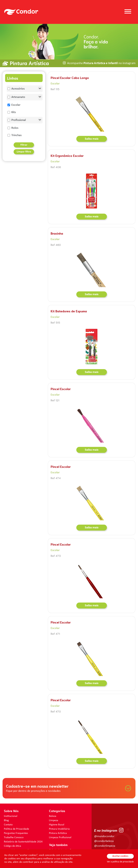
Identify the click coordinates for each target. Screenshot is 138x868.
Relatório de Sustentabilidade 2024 (23, 842)
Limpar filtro (24, 152)
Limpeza (54, 820)
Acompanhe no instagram (101, 63)
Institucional (11, 816)
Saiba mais (92, 139)
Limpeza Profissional (60, 837)
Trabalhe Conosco (14, 837)
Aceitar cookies (120, 856)
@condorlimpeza (105, 846)
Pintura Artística (58, 833)
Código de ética (12, 846)
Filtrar (24, 145)
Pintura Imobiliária (59, 829)
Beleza (53, 816)
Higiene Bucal (57, 825)
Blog (6, 820)
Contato (8, 825)
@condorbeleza (104, 841)
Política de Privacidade (16, 829)
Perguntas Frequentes (16, 833)
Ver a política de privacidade (120, 862)
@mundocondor (104, 836)
